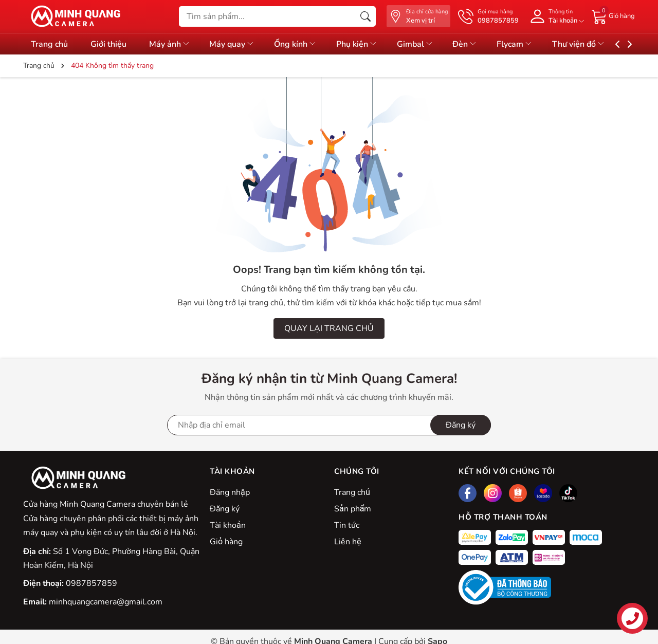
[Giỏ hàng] (613, 16)
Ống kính (307, 44)
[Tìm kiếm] (365, 16)
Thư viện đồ (604, 44)
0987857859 (92, 583)
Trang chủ (49, 44)
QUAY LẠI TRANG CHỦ (329, 328)
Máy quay (241, 44)
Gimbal (432, 44)
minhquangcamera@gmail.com (106, 602)
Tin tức (347, 525)
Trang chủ (352, 492)
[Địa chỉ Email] (329, 425)
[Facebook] (468, 493)
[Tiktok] (568, 493)
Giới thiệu (111, 44)
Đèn (485, 44)
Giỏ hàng (226, 542)
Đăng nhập (230, 492)
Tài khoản (228, 525)
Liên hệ (348, 542)
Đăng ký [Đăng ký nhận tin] (461, 425)
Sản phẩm (353, 509)
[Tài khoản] (555, 16)
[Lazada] (543, 493)
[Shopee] (518, 493)
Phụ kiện (371, 44)
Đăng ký (225, 509)
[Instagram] (493, 493)
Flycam (537, 44)
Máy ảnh (175, 44)
